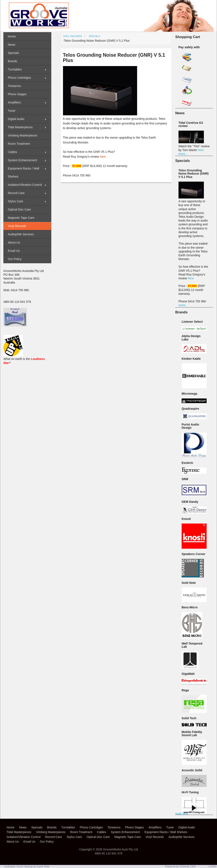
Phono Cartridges (19, 78)
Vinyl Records (73, 36)
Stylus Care (15, 201)
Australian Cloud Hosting (18, 867)
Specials (95, 36)
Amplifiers (14, 102)
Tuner (12, 111)
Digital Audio (16, 119)
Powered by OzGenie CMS (181, 867)
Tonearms (14, 86)
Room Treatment (19, 144)
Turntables (15, 69)
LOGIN (212, 867)
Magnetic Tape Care (21, 218)
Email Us (14, 251)
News (12, 45)
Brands (13, 61)
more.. (183, 154)
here (103, 157)
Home (12, 36)
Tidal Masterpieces (20, 127)
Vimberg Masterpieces (23, 135)
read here (182, 814)
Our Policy (15, 259)
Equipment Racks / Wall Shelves (24, 172)
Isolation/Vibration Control (25, 185)
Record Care (16, 193)
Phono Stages (17, 94)
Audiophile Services (21, 234)
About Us (14, 242)
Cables (13, 152)
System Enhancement (22, 160)
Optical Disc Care (19, 209)
